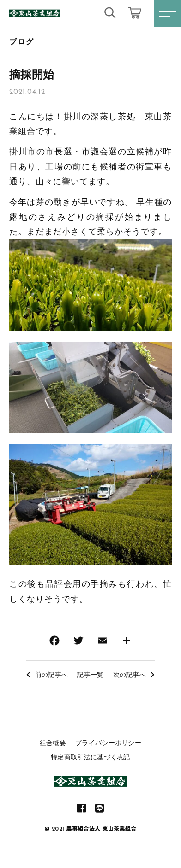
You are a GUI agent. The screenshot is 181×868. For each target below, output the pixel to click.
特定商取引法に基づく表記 (90, 757)
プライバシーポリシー (108, 743)
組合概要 (53, 743)
